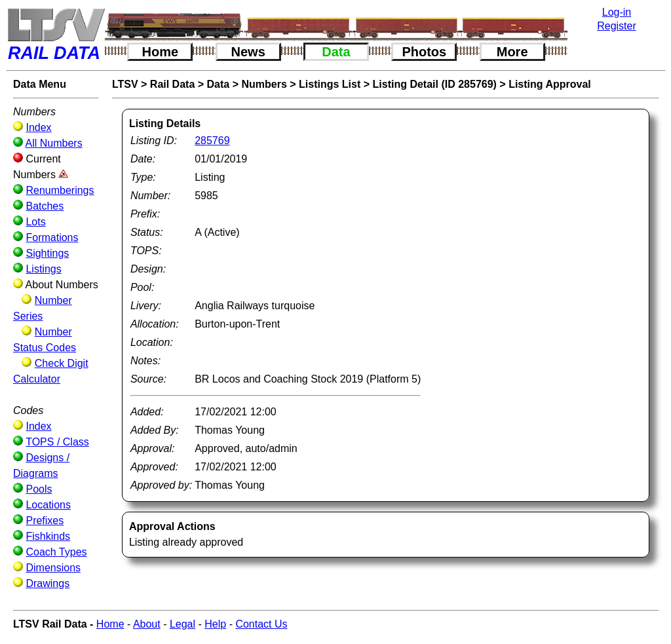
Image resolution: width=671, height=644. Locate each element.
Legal (182, 624)
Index (38, 127)
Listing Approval (550, 84)
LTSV (125, 84)
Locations (48, 505)
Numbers (264, 84)
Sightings (47, 253)
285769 (212, 141)
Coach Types (56, 552)
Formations (52, 237)
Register (617, 26)
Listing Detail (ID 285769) (435, 84)
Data (336, 52)
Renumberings (60, 190)
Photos (424, 52)
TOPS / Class (57, 442)
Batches (45, 206)
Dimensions (53, 568)
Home (161, 52)
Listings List (330, 84)
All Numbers (54, 143)
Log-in (617, 12)
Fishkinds (48, 536)
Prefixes (45, 521)
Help (215, 624)
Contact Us (261, 624)
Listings (43, 269)
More (512, 52)
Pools (39, 489)
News (248, 52)
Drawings (48, 583)
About (147, 624)
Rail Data (172, 84)
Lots (35, 222)
